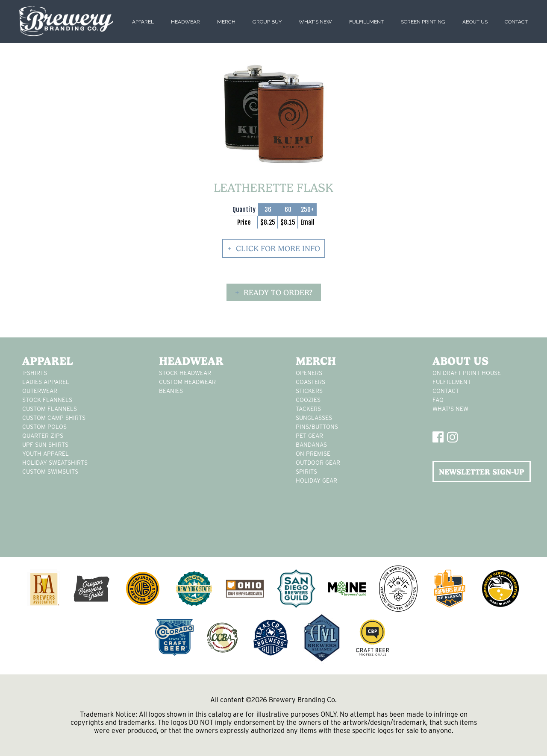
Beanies (171, 391)
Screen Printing (423, 22)
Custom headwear (187, 382)
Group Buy (267, 22)
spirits (306, 472)
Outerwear (40, 391)
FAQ (438, 400)
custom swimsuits (50, 472)
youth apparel (46, 454)
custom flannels (50, 409)
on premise (313, 454)
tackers (308, 409)
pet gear (309, 436)
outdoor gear (318, 463)
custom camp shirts (54, 418)
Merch (226, 22)
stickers (309, 391)
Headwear (185, 22)
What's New (315, 22)
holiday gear (316, 481)
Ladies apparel (46, 382)
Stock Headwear (185, 373)
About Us (475, 22)
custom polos (44, 427)
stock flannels (47, 400)
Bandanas (311, 445)
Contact (516, 22)
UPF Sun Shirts (45, 445)
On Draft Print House (467, 373)
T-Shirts (35, 373)
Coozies (308, 400)
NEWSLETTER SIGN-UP (482, 472)
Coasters (310, 382)
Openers (309, 373)
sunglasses (314, 418)
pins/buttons (317, 427)
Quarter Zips (43, 436)
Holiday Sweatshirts (55, 463)
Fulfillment (366, 22)
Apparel (143, 22)
